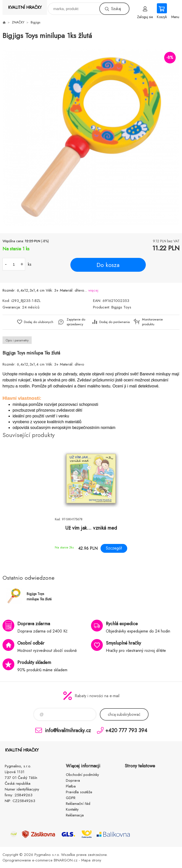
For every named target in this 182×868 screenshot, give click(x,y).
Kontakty (72, 809)
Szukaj (116, 9)
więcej (93, 290)
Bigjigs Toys (121, 307)
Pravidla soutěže (79, 792)
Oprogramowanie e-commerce (28, 860)
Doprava (73, 780)
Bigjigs (35, 22)
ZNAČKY (18, 22)
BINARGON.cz (66, 860)
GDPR (71, 798)
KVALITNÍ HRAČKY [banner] (25, 7)
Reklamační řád (78, 804)
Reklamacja (75, 815)
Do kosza (108, 265)
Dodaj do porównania (115, 322)
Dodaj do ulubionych (39, 322)
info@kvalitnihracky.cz (68, 730)
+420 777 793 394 (126, 730)
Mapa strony (91, 860)
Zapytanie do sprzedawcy (76, 322)
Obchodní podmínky (82, 775)
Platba (71, 786)
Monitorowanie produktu (152, 322)
